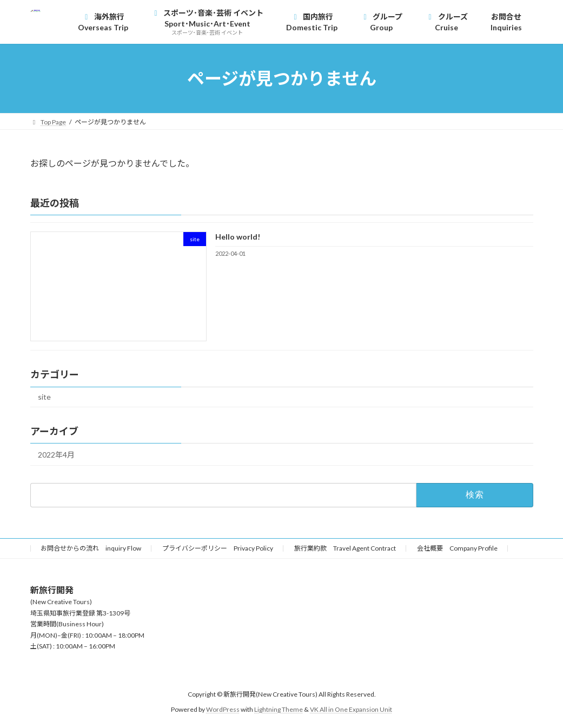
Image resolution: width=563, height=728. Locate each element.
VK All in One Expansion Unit (351, 709)
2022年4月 (56, 455)
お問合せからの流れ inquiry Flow (91, 548)
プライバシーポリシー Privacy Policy (218, 548)
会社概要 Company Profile (457, 548)
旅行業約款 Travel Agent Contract (345, 548)
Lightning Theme (279, 709)
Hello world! (237, 237)
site (44, 397)
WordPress (223, 709)
